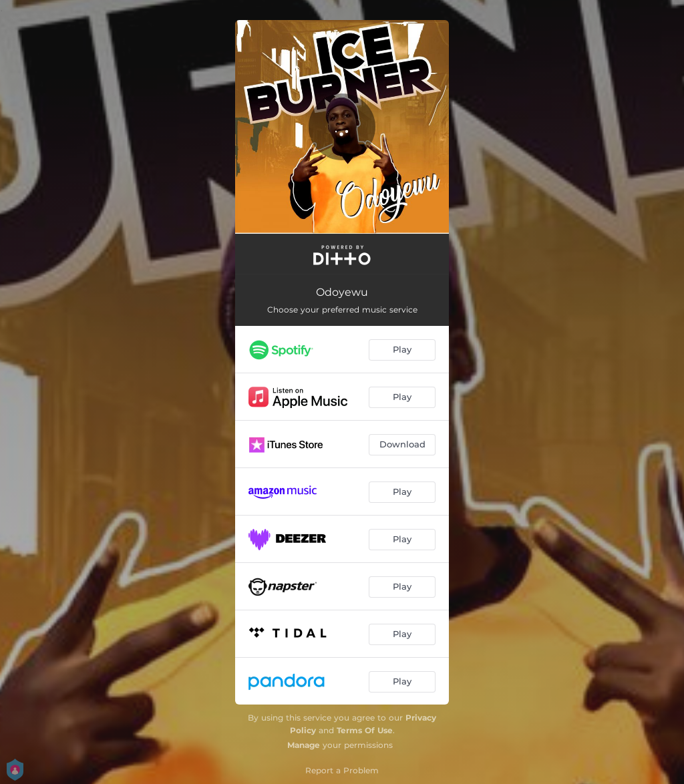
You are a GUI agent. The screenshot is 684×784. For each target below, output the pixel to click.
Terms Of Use (365, 730)
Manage (304, 745)
